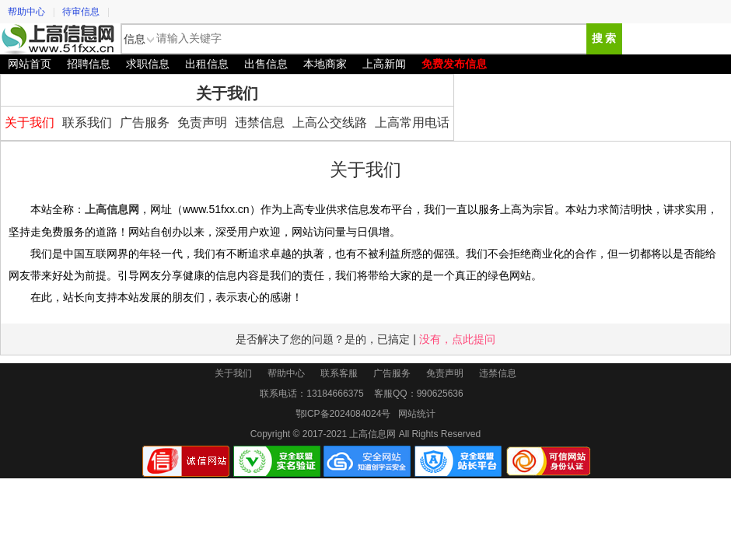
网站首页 (30, 64)
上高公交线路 (330, 122)
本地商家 (325, 64)
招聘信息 (89, 64)
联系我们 (87, 122)
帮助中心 (26, 12)
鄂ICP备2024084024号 (343, 414)
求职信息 (148, 64)
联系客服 (339, 373)
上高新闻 (384, 64)
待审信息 (81, 12)
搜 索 (604, 38)
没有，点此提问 (457, 339)
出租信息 (207, 64)
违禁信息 (260, 122)
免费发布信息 (454, 64)
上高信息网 (58, 39)
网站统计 (417, 414)
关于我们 (30, 122)
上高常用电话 (412, 122)
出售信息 (266, 64)
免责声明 (202, 122)
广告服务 (145, 122)
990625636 (440, 394)
